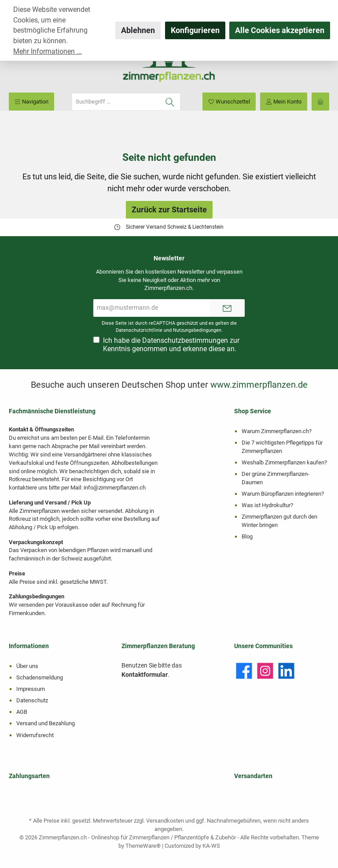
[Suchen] (170, 102)
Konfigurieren (195, 30)
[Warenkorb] (320, 102)
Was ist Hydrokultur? (267, 505)
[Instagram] (265, 671)
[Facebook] (244, 671)
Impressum (31, 689)
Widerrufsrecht (35, 735)
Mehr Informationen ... (48, 51)
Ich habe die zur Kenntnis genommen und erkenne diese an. (171, 345)
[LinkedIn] (286, 671)
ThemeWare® (143, 846)
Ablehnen (138, 30)
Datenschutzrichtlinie (139, 330)
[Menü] (31, 102)
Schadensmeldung (40, 677)
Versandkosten (165, 821)
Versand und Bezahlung (46, 723)
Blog (247, 536)
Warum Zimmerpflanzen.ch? (277, 431)
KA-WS (211, 846)
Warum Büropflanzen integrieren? (283, 494)
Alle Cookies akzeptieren (280, 30)
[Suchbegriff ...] (116, 102)
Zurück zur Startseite (169, 210)
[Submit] (227, 308)
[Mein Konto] (284, 102)
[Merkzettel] (229, 102)
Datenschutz (32, 700)
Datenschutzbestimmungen (185, 340)
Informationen (29, 646)
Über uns (27, 666)
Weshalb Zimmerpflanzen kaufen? (284, 462)
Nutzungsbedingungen (197, 330)
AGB (22, 712)
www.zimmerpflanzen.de (259, 385)
